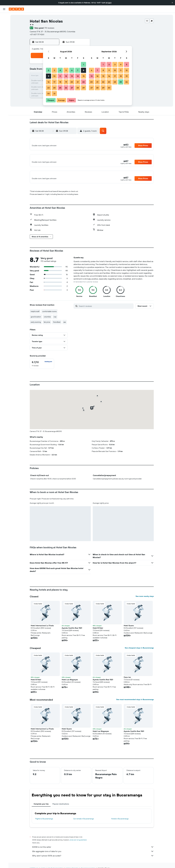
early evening (36, 326)
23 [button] (48, 88)
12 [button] (66, 76)
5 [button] (66, 70)
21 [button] (78, 82)
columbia (47, 321)
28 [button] (78, 88)
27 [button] (72, 88)
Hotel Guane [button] (129, 630)
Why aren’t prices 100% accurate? (93, 860)
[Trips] (4, 51)
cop (55, 321)
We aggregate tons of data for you (93, 855)
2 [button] (49, 70)
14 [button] (78, 76)
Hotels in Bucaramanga (120, 823)
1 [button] (83, 64)
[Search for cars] (4, 27)
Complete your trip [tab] (41, 808)
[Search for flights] (4, 16)
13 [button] (72, 76)
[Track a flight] (4, 39)
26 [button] (66, 88)
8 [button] (84, 70)
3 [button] (54, 70)
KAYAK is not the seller (93, 851)
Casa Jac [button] (127, 681)
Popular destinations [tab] (61, 808)
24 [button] (54, 88)
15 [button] (84, 76)
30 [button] (48, 94)
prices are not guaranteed (78, 844)
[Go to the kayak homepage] (16, 9)
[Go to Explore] (4, 34)
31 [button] (54, 94)
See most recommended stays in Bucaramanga (135, 704)
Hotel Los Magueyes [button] (70, 684)
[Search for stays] (4, 22)
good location (36, 321)
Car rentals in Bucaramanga (83, 823)
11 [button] (60, 76)
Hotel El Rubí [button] (98, 632)
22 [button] (83, 82)
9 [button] (49, 76)
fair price (47, 326)
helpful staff (35, 316)
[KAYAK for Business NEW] (4, 44)
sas (65, 326)
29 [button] (83, 88)
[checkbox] (42, 368)
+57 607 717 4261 (37, 34)
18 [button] (60, 82)
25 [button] (60, 88)
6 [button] (72, 70)
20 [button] (72, 82)
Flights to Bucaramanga (44, 823)
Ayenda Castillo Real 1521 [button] (72, 632)
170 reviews (49, 28)
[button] (172, 3)
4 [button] (60, 70)
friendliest (57, 326)
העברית (109, 3)
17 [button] (54, 82)
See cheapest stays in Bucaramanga (139, 652)
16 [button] (49, 82)
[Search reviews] (106, 310)
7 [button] (78, 70)
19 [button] (66, 82)
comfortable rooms (49, 316)
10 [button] (54, 76)
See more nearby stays (145, 600)
